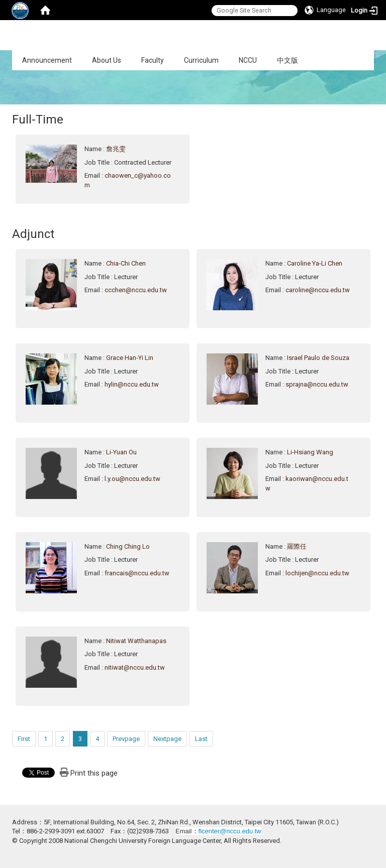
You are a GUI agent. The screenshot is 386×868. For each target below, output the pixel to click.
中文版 (287, 60)
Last (201, 739)
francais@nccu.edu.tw (137, 573)
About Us (107, 60)
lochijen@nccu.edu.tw (317, 573)
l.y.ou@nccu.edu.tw (132, 479)
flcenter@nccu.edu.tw (230, 831)
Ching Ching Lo (128, 546)
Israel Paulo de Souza (318, 358)
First (24, 739)
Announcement (47, 60)
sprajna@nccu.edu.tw (317, 384)
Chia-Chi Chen (126, 263)
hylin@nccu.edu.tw (132, 384)
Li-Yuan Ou (121, 452)
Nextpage (167, 739)
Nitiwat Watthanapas (136, 641)
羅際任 (297, 546)
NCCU (248, 60)
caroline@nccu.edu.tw (318, 290)
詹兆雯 (116, 149)
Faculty (153, 60)
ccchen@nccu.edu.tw (136, 290)
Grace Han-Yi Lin (130, 358)
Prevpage (126, 739)
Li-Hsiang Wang (310, 452)
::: (7, 55)
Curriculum (201, 60)
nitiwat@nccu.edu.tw (135, 667)
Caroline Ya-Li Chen (315, 263)
